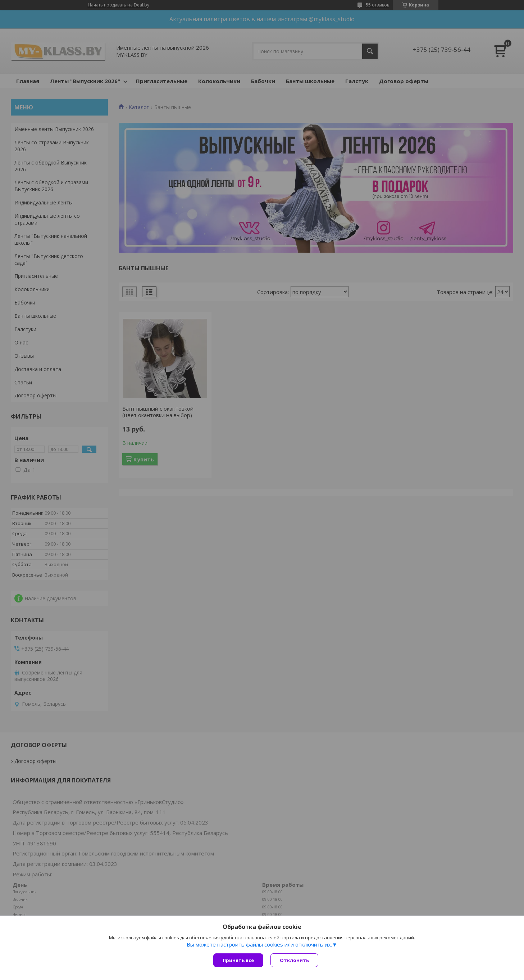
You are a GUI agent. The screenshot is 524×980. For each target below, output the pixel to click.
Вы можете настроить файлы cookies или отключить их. (259, 944)
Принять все (238, 960)
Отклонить (294, 960)
